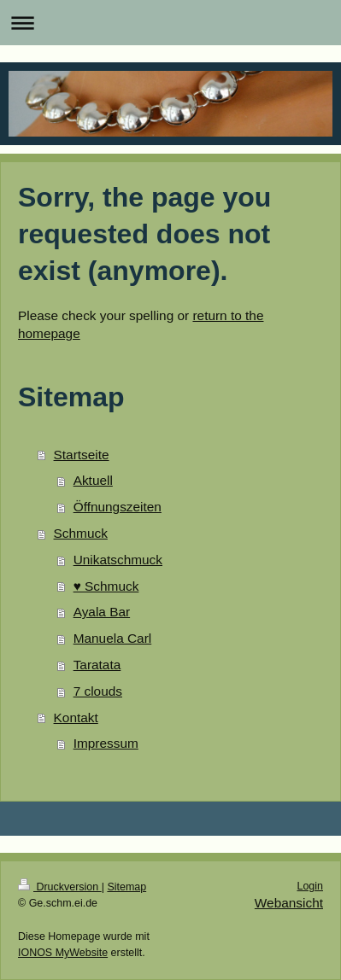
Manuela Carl (113, 638)
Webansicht (289, 903)
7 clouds (98, 691)
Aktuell (93, 480)
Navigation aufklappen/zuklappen (170, 23)
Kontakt (76, 717)
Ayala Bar (102, 612)
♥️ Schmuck (106, 586)
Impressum (106, 743)
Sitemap (126, 887)
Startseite (82, 455)
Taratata (97, 665)
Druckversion (60, 887)
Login (310, 886)
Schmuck (81, 533)
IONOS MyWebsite (63, 953)
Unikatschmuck (118, 560)
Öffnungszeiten (118, 507)
